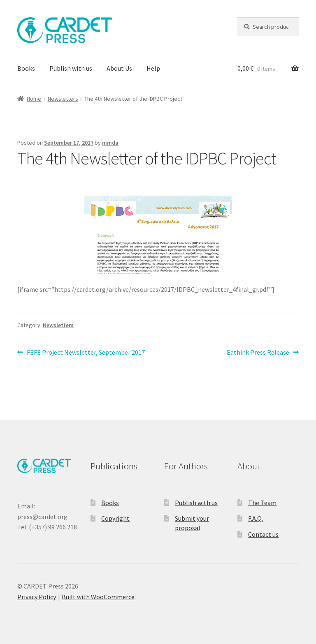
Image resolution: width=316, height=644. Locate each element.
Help (153, 68)
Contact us (263, 534)
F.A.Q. (256, 518)
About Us (119, 68)
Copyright (115, 518)
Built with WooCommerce (98, 597)
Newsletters (63, 99)
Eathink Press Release (258, 353)
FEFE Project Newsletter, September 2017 (86, 353)
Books (26, 68)
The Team (262, 503)
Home (34, 99)
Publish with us (71, 68)
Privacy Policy (37, 597)
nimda (110, 143)
